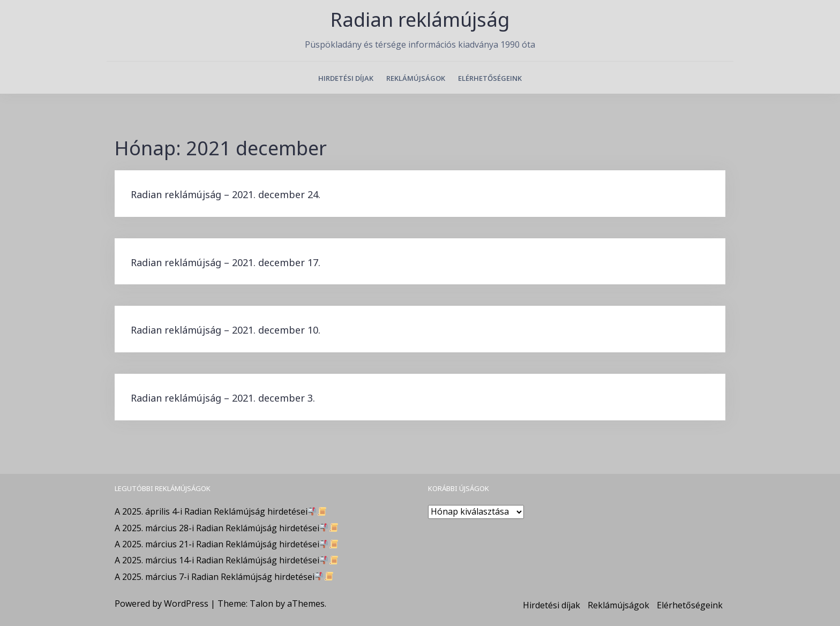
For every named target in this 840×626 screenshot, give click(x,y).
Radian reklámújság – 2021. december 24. (226, 194)
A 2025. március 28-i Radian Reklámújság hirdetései (226, 528)
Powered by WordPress (162, 604)
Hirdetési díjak (346, 78)
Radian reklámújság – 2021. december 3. (223, 398)
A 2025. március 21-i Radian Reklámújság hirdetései (226, 544)
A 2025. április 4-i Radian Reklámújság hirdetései (220, 511)
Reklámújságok (416, 78)
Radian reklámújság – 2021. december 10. (226, 330)
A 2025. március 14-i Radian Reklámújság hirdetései (226, 560)
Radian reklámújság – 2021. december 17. (226, 262)
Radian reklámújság (420, 20)
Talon (261, 604)
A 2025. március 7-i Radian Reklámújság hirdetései (224, 577)
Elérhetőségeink (490, 78)
